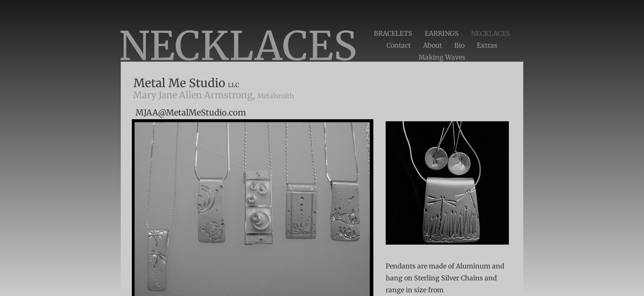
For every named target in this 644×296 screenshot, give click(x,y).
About (432, 45)
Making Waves (442, 57)
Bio (459, 45)
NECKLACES (491, 33)
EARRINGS (442, 33)
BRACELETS (393, 33)
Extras (487, 45)
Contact (399, 45)
